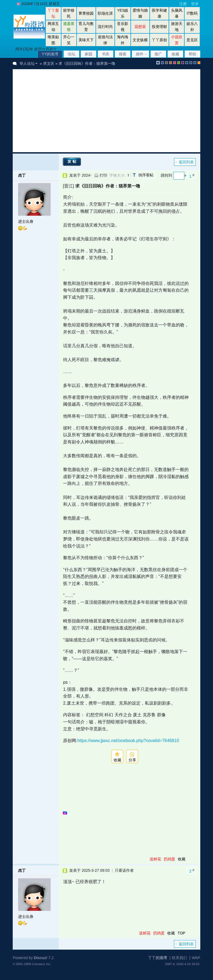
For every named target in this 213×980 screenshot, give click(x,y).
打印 (103, 175)
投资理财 (159, 27)
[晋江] (68, 186)
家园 (89, 54)
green (179, 63)
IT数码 (192, 13)
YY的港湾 (50, 54)
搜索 (123, 54)
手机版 (199, 63)
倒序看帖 (146, 175)
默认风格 (158, 63)
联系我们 (179, 958)
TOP (181, 933)
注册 (183, 4)
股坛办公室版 (195, 63)
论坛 (71, 54)
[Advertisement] (113, 111)
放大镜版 (191, 63)
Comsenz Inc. (42, 964)
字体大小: (117, 175)
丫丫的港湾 (158, 958)
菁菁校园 (86, 13)
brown (171, 63)
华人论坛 (27, 63)
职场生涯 (105, 13)
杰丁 (22, 175)
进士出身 (26, 221)
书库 (106, 54)
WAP (196, 958)
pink (175, 63)
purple (183, 63)
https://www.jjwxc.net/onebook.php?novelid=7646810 (128, 741)
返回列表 (186, 162)
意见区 (192, 40)
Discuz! (41, 958)
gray (166, 63)
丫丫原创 (159, 40)
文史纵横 (140, 40)
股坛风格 (187, 63)
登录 (195, 4)
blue (162, 63)
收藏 (175, 54)
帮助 (192, 54)
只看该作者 (124, 870)
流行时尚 (105, 27)
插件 (140, 54)
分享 (132, 760)
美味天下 (86, 40)
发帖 (73, 161)
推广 (158, 54)
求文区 (49, 63)
